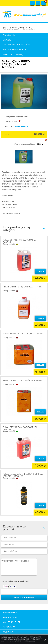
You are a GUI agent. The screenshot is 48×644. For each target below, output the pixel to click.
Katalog (6, 27)
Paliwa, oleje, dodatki (11, 29)
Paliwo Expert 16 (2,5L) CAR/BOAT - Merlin (23, 334)
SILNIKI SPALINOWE (20, 27)
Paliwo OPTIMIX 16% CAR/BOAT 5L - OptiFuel (20, 241)
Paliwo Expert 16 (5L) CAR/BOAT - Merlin (22, 380)
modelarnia (24, 14)
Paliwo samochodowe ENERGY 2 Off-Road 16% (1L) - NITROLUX (23, 475)
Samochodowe (29, 29)
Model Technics (21, 126)
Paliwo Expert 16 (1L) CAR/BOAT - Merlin (22, 287)
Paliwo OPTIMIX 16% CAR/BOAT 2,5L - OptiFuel (21, 428)
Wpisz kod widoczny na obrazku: (16, 581)
